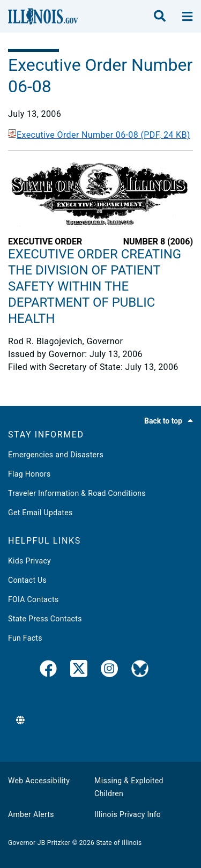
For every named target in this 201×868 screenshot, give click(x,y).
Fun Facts (25, 638)
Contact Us (27, 580)
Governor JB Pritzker (39, 843)
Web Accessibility (39, 781)
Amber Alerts (31, 814)
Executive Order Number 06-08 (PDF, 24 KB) (99, 135)
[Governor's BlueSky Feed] (140, 671)
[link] (48, 671)
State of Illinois (119, 843)
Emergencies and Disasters (56, 455)
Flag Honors (29, 474)
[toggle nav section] (187, 17)
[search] (160, 17)
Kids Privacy (29, 561)
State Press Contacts (45, 619)
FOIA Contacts (33, 599)
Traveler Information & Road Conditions (77, 493)
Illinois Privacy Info (128, 814)
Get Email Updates (40, 513)
